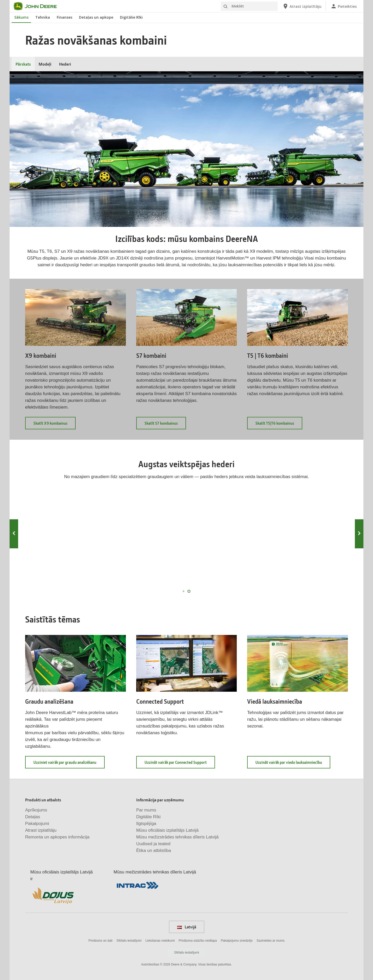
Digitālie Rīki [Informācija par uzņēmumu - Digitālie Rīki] (148, 817)
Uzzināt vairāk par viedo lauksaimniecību (293, 764)
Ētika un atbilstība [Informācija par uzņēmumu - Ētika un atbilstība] (154, 850)
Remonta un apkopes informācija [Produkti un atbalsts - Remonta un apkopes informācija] (57, 837)
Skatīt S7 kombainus (165, 425)
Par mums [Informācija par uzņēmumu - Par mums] (146, 810)
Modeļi (45, 64)
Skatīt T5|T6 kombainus (279, 425)
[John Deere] (38, 6)
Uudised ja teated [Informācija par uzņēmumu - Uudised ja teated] (153, 844)
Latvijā (187, 927)
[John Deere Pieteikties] (344, 6)
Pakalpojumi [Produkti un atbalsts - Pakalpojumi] (37, 824)
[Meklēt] (249, 6)
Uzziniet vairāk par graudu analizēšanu (69, 764)
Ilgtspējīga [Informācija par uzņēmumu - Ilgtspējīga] (146, 824)
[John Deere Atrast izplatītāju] (302, 6)
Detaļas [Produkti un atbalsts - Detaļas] (33, 817)
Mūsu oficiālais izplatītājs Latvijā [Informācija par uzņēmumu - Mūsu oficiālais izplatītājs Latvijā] (167, 830)
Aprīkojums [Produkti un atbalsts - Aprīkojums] (36, 810)
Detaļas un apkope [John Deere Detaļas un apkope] (96, 17)
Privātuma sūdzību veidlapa (198, 941)
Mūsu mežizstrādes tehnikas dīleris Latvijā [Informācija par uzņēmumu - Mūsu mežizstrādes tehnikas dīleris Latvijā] (177, 837)
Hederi (65, 64)
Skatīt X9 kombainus (55, 425)
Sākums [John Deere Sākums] (21, 17)
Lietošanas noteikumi (160, 941)
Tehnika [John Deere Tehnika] (43, 17)
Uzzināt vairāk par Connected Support (180, 764)
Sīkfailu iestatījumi (129, 941)
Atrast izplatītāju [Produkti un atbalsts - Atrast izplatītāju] (41, 830)
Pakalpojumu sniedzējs (237, 941)
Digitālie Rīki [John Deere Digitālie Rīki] (131, 17)
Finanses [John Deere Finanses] (64, 17)
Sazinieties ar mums (271, 941)
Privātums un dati (100, 941)
